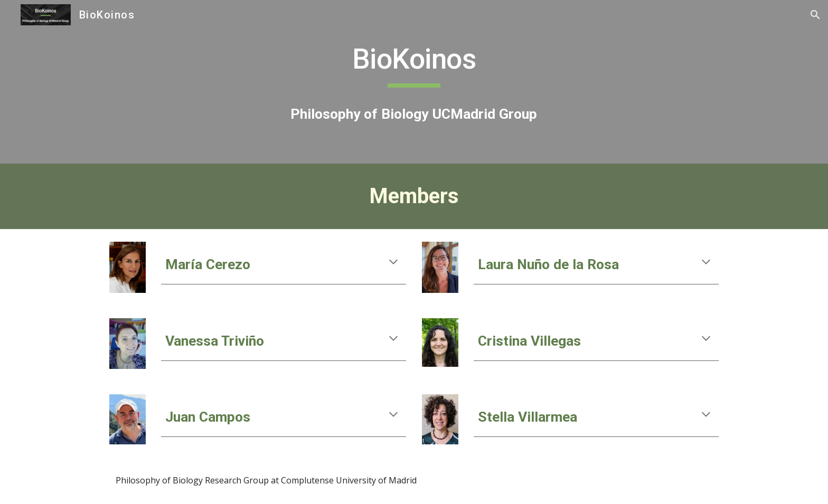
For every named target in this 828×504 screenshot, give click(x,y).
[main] (414, 63)
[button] (815, 15)
